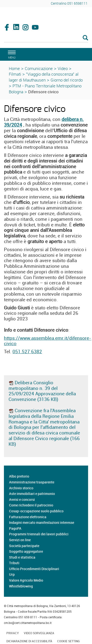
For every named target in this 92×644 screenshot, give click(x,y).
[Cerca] (46, 38)
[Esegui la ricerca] (85, 38)
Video (63, 68)
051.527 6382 (27, 351)
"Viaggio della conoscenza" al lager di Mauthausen (44, 77)
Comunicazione (39, 68)
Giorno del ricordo (67, 80)
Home (14, 68)
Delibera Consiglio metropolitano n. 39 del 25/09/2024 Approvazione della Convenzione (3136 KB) (42, 391)
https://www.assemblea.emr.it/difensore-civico (48, 341)
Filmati (15, 74)
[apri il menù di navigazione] (11, 54)
